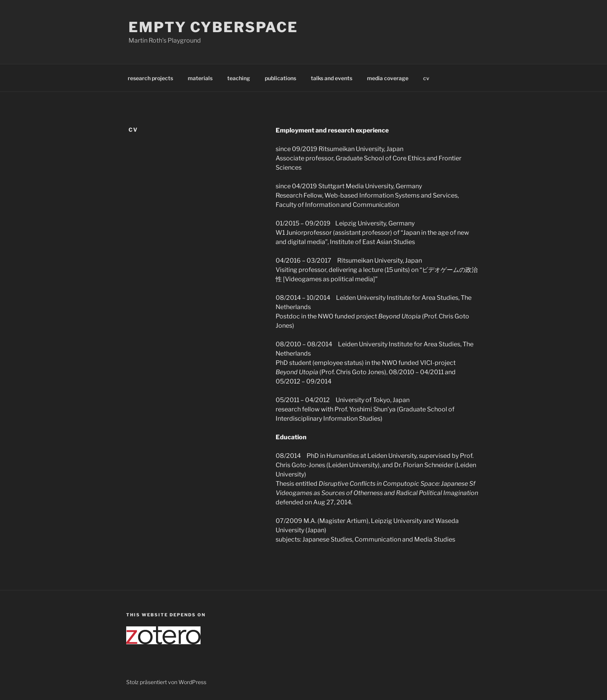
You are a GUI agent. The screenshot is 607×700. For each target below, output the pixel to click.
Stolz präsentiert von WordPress (166, 682)
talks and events (332, 78)
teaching (239, 78)
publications (280, 78)
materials (200, 78)
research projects (150, 78)
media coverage (388, 78)
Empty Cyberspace (213, 27)
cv (426, 78)
